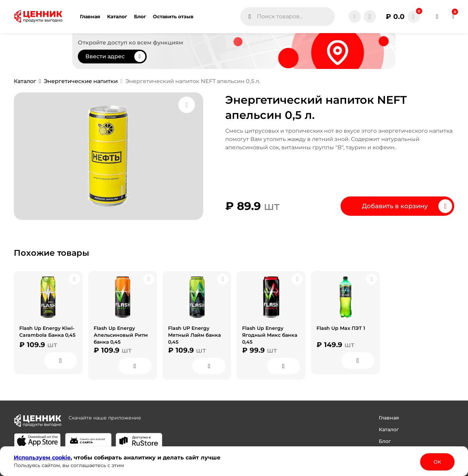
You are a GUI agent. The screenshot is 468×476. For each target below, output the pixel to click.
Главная (389, 418)
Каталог (389, 429)
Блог (385, 441)
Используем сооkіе (42, 458)
